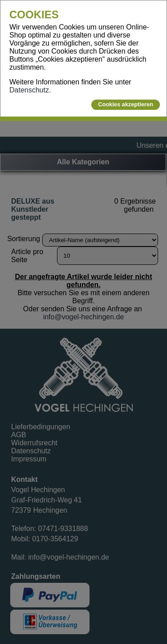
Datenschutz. (30, 90)
